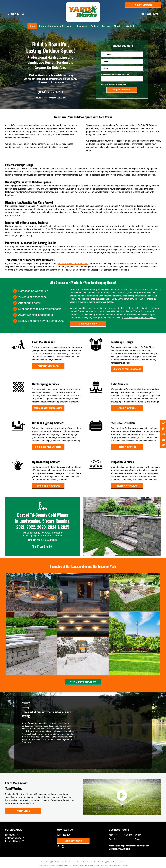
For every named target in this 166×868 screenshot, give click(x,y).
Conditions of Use (79, 862)
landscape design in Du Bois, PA (73, 264)
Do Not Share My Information (62, 862)
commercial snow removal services (140, 318)
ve (72, 737)
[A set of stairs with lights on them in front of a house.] (70, 605)
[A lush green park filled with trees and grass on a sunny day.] (85, 644)
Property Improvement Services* (116, 74)
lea (70, 737)
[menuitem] (32, 26)
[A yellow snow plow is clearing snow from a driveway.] (41, 656)
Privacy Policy (45, 862)
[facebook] (58, 847)
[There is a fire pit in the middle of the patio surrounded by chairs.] (114, 592)
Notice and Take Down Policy (96, 862)
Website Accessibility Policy (116, 862)
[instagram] (63, 847)
